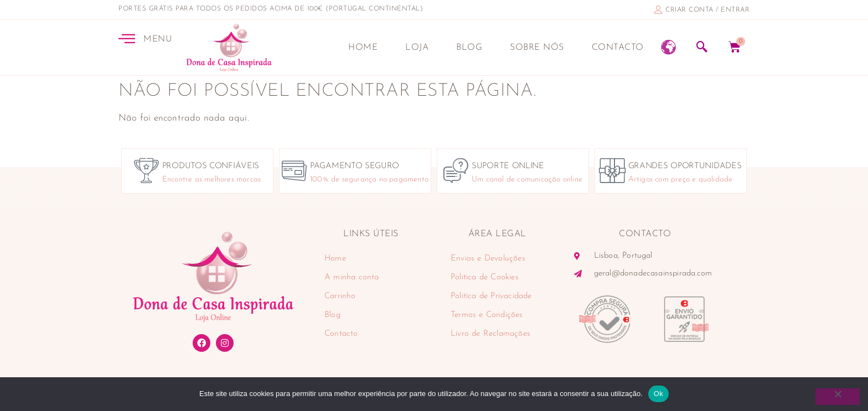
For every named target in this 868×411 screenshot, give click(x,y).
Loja (417, 48)
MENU (157, 39)
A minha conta (352, 277)
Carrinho (340, 296)
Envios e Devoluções (488, 259)
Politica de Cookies (485, 277)
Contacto (618, 48)
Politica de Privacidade (491, 296)
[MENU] (127, 38)
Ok (658, 394)
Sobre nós (537, 48)
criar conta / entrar (707, 10)
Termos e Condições (487, 315)
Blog (469, 48)
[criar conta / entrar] (658, 10)
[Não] (838, 397)
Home (363, 48)
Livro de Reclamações (490, 334)
